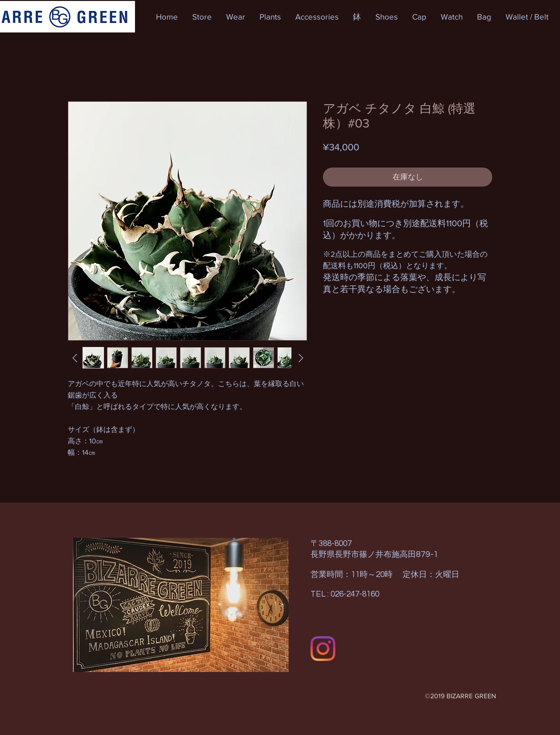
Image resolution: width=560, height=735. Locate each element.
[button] (202, 17)
